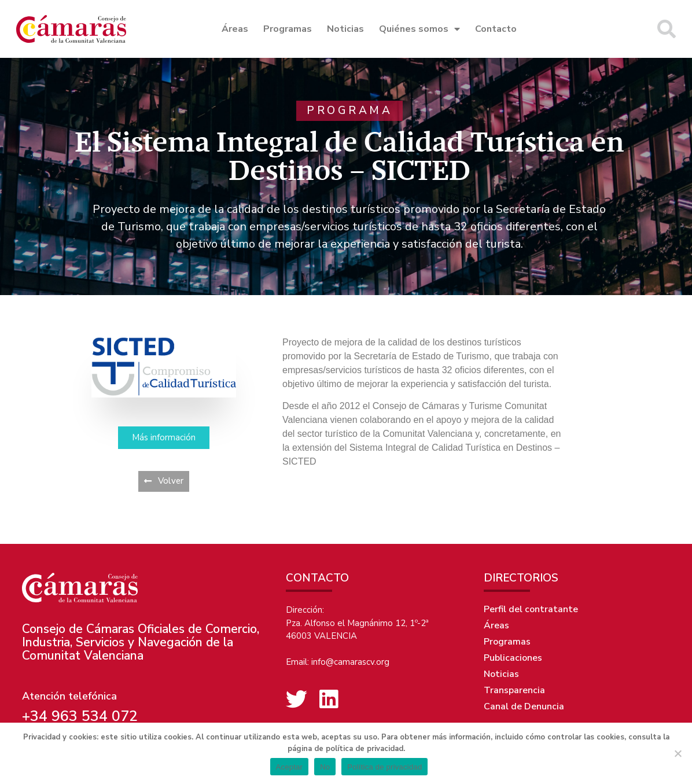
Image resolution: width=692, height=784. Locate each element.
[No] (678, 753)
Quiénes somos (419, 29)
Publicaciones (513, 658)
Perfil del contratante (531, 609)
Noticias (345, 29)
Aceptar (290, 767)
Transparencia (514, 690)
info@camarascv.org (350, 662)
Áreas (235, 29)
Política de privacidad (384, 767)
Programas (288, 29)
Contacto (496, 29)
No (325, 767)
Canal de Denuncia (524, 706)
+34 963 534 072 (80, 716)
